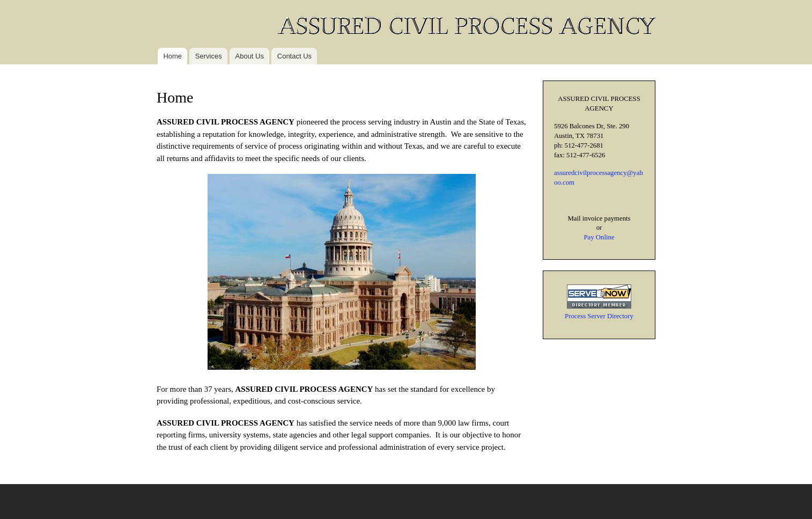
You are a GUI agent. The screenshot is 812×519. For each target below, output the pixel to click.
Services (209, 56)
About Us (250, 56)
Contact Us (294, 56)
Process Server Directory (599, 316)
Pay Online (599, 237)
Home (172, 56)
